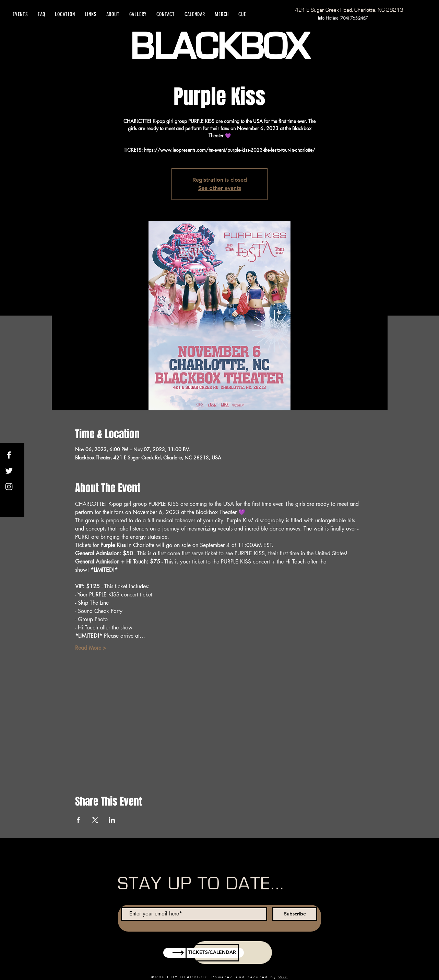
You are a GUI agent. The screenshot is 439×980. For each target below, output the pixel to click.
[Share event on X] (95, 820)
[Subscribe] (295, 914)
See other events (220, 188)
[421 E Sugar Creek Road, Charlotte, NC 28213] (349, 10)
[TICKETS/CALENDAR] (212, 953)
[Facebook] (9, 455)
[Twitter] (9, 471)
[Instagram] (9, 487)
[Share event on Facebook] (78, 820)
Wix (283, 977)
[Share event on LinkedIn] (112, 820)
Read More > (91, 648)
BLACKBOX (219, 47)
